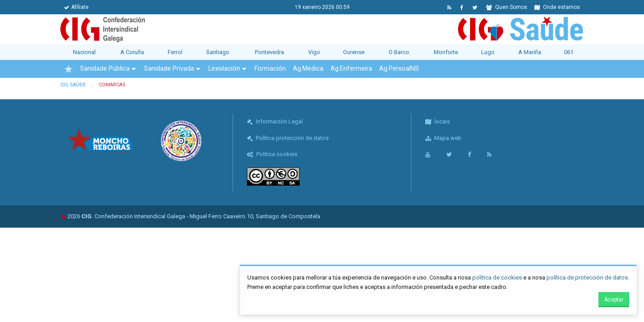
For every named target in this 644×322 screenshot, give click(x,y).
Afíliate (76, 7)
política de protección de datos (587, 278)
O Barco (399, 52)
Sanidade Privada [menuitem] (169, 69)
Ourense (354, 52)
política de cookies (497, 278)
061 (569, 52)
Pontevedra (269, 52)
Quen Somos (507, 7)
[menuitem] (68, 69)
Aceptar (614, 300)
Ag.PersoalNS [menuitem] (399, 69)
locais (438, 121)
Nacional (84, 52)
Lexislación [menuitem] (224, 69)
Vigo (314, 52)
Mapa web (443, 138)
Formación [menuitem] (270, 69)
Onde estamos (557, 7)
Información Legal (275, 121)
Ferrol (175, 52)
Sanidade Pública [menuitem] (105, 69)
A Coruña (132, 52)
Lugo (488, 52)
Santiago (218, 52)
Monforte (446, 52)
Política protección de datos (288, 138)
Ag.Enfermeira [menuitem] (351, 69)
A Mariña (530, 52)
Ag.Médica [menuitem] (308, 69)
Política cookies (272, 154)
